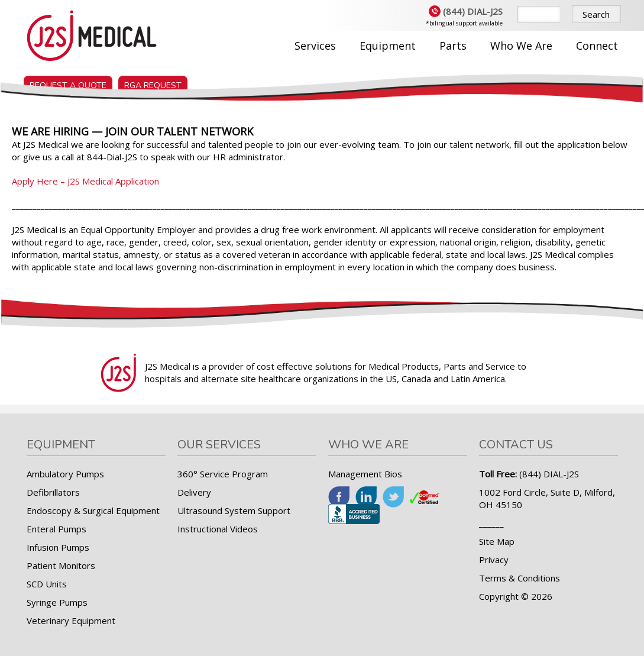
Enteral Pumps (56, 529)
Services (315, 46)
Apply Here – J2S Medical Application (85, 181)
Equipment (388, 46)
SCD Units (47, 584)
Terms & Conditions (520, 578)
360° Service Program (223, 474)
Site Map (497, 541)
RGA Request (153, 81)
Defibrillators (53, 492)
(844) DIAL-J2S (466, 11)
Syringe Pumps (57, 602)
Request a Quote (68, 81)
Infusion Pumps (58, 547)
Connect (597, 46)
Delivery (194, 492)
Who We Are (521, 46)
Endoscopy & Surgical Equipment (93, 510)
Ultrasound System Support (234, 510)
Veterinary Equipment (71, 621)
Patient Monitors (61, 565)
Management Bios (365, 474)
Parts (453, 46)
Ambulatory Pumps (65, 474)
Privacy (494, 560)
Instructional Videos (218, 529)
